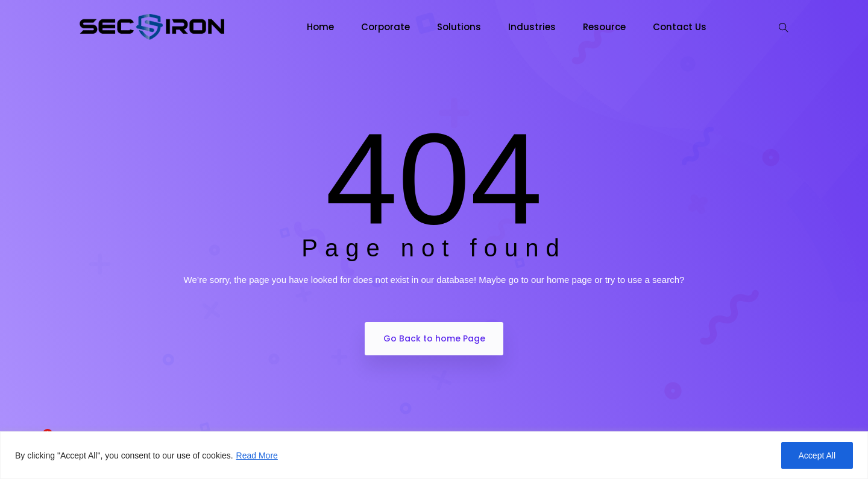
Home (320, 27)
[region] (434, 455)
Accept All (817, 455)
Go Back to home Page (434, 338)
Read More (257, 455)
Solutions (459, 27)
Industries (532, 27)
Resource (604, 27)
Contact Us (680, 27)
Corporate (385, 27)
